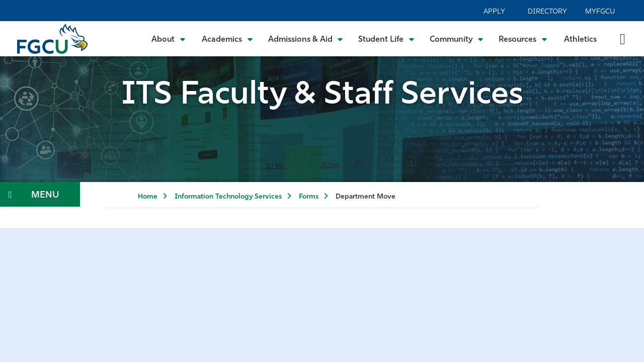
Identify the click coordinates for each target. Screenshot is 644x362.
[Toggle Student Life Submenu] (386, 39)
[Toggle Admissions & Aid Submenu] (306, 39)
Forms (309, 197)
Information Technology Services (228, 197)
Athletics (580, 40)
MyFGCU (600, 12)
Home (148, 197)
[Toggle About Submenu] (169, 39)
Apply (494, 12)
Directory (547, 12)
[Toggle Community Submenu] (457, 39)
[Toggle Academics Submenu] (227, 39)
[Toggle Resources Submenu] (523, 39)
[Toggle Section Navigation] (40, 194)
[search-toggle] (623, 38)
